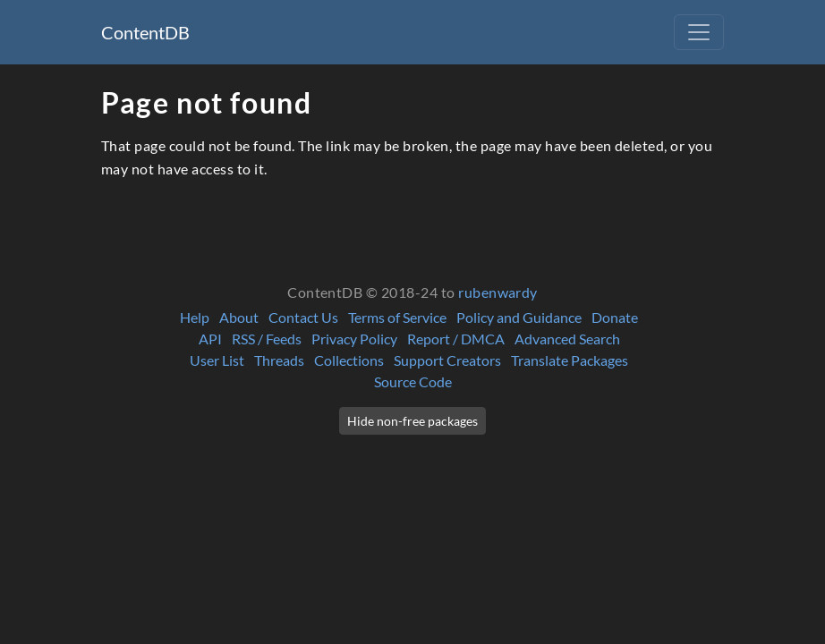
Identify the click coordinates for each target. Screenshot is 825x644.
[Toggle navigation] (699, 32)
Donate (615, 317)
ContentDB (145, 32)
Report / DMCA (456, 339)
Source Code (413, 381)
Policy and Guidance (519, 317)
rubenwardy (498, 292)
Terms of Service (397, 317)
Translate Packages (570, 360)
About (239, 317)
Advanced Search (567, 339)
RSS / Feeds (267, 339)
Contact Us (303, 317)
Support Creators (447, 360)
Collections (349, 360)
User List (217, 360)
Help (195, 317)
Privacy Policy (354, 339)
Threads (279, 360)
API (210, 339)
